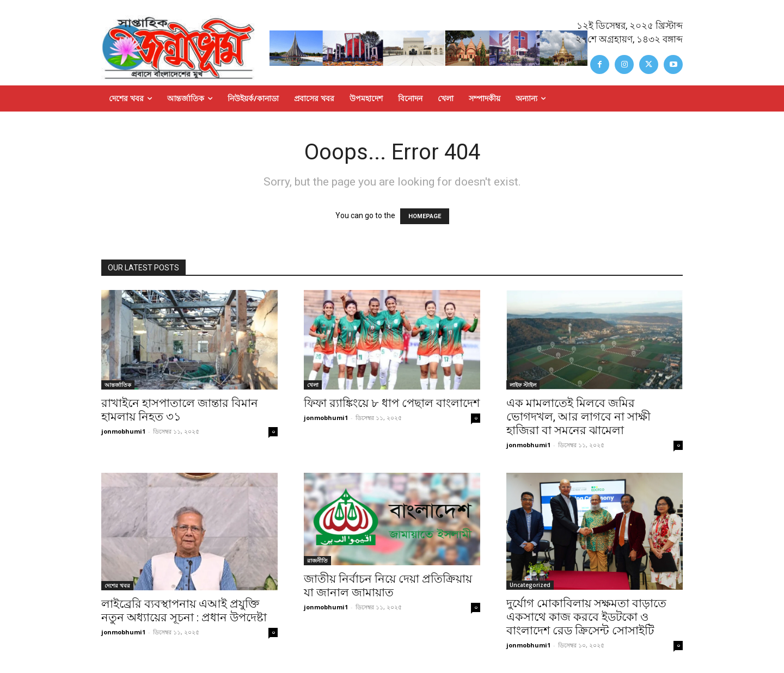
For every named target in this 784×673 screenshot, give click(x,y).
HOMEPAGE (425, 216)
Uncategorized (530, 585)
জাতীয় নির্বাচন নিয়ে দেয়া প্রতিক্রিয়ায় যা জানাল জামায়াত (388, 586)
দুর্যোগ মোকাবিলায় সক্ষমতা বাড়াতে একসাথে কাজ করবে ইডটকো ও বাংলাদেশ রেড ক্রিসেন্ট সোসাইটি (586, 617)
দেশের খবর (117, 585)
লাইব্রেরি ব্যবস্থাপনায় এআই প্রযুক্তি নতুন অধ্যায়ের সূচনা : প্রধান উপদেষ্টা (184, 611)
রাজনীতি (317, 560)
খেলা (313, 385)
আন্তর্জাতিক (118, 385)
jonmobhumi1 (123, 431)
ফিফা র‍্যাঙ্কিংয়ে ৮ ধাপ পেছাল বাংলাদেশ (392, 403)
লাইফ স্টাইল (523, 385)
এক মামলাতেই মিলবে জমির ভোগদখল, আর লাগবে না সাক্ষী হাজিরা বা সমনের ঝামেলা (578, 417)
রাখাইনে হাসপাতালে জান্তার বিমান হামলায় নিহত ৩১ (180, 410)
